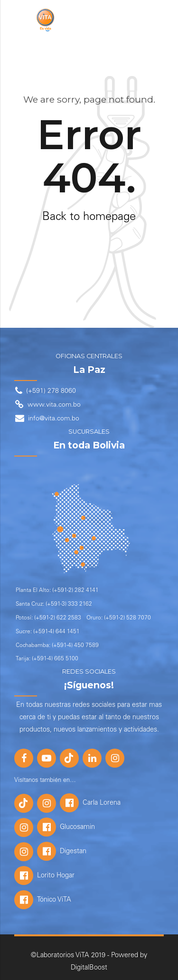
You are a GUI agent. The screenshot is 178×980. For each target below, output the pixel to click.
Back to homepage (89, 218)
